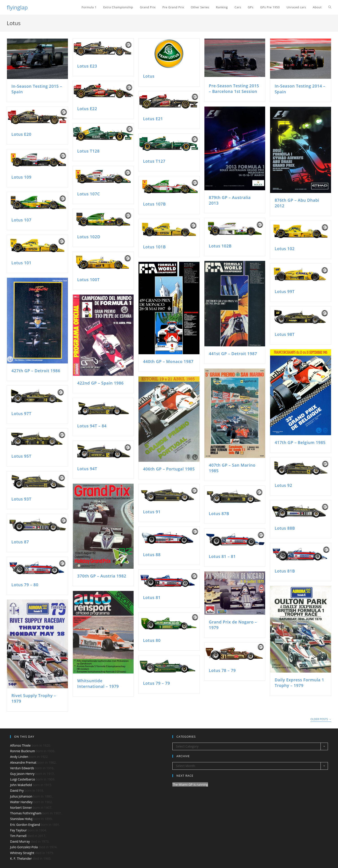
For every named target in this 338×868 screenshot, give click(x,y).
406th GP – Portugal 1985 (169, 469)
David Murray (20, 841)
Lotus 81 (152, 597)
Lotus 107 (21, 220)
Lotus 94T (87, 469)
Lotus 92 (283, 485)
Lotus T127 (154, 161)
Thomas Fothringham (26, 813)
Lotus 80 (152, 640)
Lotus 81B (285, 571)
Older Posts (321, 719)
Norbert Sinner (21, 808)
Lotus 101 (21, 263)
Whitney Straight (22, 853)
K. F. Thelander (21, 858)
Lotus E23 (87, 66)
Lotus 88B (285, 528)
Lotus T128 (89, 151)
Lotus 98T (285, 334)
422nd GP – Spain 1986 (101, 383)
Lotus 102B (220, 246)
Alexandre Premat (23, 762)
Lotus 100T (89, 280)
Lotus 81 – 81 (222, 556)
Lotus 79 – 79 (156, 683)
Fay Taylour (18, 830)
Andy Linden (19, 757)
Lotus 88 (152, 555)
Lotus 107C (89, 194)
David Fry (17, 790)
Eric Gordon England (25, 825)
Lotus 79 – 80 (25, 585)
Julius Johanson (21, 796)
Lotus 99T (285, 291)
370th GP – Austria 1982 (102, 576)
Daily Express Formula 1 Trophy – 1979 (299, 683)
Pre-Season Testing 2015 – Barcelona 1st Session (234, 89)
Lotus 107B (154, 204)
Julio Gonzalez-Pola (24, 847)
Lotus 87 (20, 542)
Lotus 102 (285, 249)
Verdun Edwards (22, 768)
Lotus (149, 76)
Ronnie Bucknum (23, 751)
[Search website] (330, 7)
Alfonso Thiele (20, 745)
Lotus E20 (21, 134)
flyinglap (17, 7)
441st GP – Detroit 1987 (233, 354)
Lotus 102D (89, 237)
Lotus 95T (21, 456)
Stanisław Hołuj (21, 819)
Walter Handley (21, 802)
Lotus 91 (152, 512)
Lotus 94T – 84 (92, 426)
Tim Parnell (18, 836)
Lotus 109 (21, 177)
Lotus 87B (219, 514)
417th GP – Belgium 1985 (300, 442)
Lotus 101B (154, 247)
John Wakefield (21, 785)
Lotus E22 (87, 109)
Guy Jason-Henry (22, 774)
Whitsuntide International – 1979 (98, 683)
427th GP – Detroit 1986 (36, 371)
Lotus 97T (21, 413)
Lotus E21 (153, 119)
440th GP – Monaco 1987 (168, 361)
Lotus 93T (21, 499)
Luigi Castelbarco (23, 779)
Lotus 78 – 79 (222, 670)
